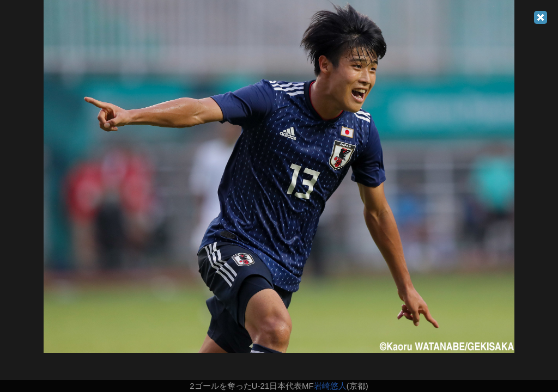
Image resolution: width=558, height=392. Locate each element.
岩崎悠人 (330, 386)
